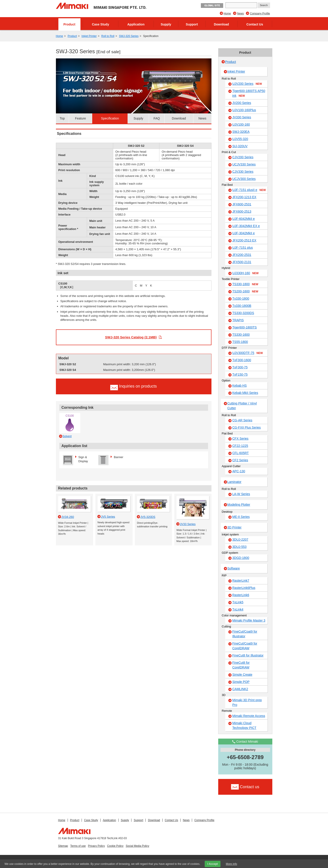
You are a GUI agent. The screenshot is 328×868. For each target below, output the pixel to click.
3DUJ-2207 (240, 540)
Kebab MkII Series (245, 393)
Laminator (234, 482)
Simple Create (242, 675)
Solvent (67, 436)
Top (62, 118)
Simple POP (241, 682)
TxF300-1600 (242, 360)
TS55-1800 (240, 342)
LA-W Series (241, 494)
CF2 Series (240, 460)
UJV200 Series (247, 84)
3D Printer (235, 527)
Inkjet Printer (89, 36)
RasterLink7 (241, 581)
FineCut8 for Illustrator (248, 655)
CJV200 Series (243, 157)
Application (136, 24)
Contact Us (255, 24)
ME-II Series (241, 517)
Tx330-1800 (241, 299)
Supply (166, 24)
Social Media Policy (138, 846)
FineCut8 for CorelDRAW (241, 665)
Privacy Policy (96, 846)
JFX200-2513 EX (244, 240)
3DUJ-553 (240, 547)
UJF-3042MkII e (244, 233)
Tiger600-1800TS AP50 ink (249, 93)
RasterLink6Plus (244, 588)
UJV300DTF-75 (248, 353)
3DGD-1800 (241, 558)
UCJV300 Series (244, 179)
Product (69, 24)
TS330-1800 (245, 284)
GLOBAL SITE (212, 6)
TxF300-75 (240, 367)
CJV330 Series (243, 172)
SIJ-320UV (240, 146)
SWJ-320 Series (129, 36)
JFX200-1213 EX (244, 197)
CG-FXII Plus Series (247, 427)
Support (192, 24)
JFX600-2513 (242, 211)
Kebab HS (240, 386)
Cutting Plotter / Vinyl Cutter (242, 406)
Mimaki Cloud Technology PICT (244, 725)
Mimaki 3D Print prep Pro (247, 702)
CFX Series (241, 439)
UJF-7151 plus (243, 248)
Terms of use (78, 846)
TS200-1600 (245, 292)
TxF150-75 (240, 374)
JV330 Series (242, 117)
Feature (80, 118)
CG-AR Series (242, 420)
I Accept (213, 864)
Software (234, 568)
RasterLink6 (241, 595)
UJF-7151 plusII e (249, 190)
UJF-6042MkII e (244, 219)
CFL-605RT (241, 453)
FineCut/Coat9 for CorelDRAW (245, 646)
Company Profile (260, 14)
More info (232, 864)
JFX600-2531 (242, 204)
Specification (110, 118)
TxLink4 (238, 609)
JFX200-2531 (242, 255)
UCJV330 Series (244, 164)
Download (221, 24)
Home (227, 14)
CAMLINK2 (240, 689)
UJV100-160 (241, 124)
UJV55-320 (240, 139)
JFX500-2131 (242, 262)
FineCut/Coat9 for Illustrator (245, 634)
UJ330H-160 (246, 273)
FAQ (157, 118)
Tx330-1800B (242, 306)
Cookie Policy (115, 846)
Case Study (101, 24)
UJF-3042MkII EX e (246, 226)
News (240, 14)
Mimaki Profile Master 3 (249, 620)
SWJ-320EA (241, 132)
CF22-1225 (240, 446)
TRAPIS (238, 320)
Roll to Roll (108, 36)
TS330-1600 (241, 335)
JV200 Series (242, 103)
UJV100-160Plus (244, 110)
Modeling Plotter (239, 505)
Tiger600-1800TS (245, 327)
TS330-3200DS (243, 313)
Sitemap (63, 846)
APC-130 (239, 471)
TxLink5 (238, 602)
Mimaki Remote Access (249, 716)
